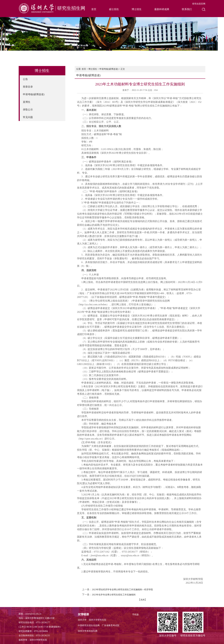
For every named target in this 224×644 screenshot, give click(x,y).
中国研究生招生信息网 (89, 625)
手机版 (135, 615)
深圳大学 (82, 620)
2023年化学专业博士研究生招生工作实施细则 (114, 595)
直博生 (27, 102)
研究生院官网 (199, 4)
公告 (25, 79)
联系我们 (187, 9)
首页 (94, 9)
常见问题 (28, 117)
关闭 (142, 600)
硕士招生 (114, 9)
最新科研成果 (162, 9)
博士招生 (137, 9)
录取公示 (28, 110)
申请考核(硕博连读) (34, 94)
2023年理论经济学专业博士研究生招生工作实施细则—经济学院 (122, 590)
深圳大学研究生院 (98, 620)
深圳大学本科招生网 (88, 631)
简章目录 (28, 87)
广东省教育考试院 (111, 625)
